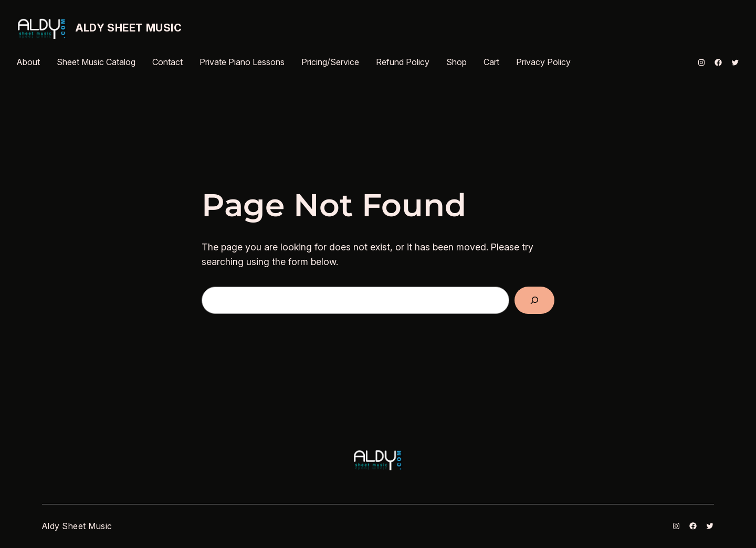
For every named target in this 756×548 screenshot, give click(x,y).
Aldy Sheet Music (129, 28)
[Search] (534, 300)
